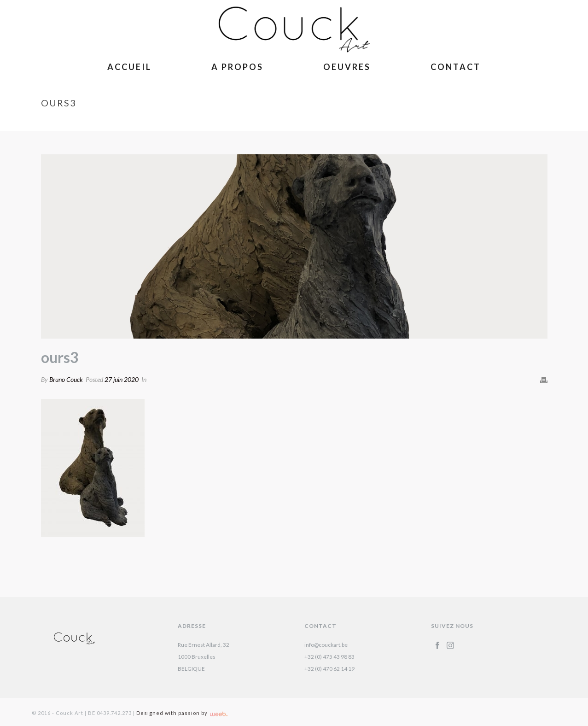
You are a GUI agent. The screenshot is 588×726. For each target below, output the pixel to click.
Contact (456, 67)
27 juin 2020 (122, 379)
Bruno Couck (66, 379)
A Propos (237, 67)
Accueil (129, 67)
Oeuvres (347, 67)
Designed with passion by (182, 713)
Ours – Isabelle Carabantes (475, 122)
